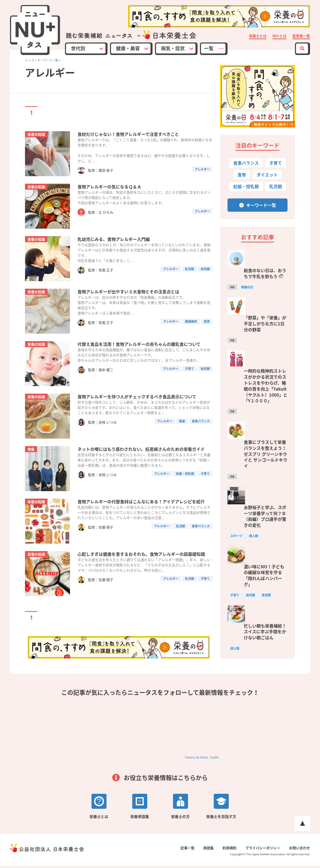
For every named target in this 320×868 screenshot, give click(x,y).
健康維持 (191, 328)
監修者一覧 (301, 36)
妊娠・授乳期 (185, 487)
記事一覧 (192, 850)
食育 (207, 328)
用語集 (212, 850)
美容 (182, 435)
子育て (189, 382)
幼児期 (205, 275)
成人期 (253, 440)
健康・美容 (128, 48)
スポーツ (236, 440)
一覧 (209, 48)
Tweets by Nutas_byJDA (202, 759)
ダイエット (267, 175)
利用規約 (232, 850)
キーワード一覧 (48, 60)
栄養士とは (258, 36)
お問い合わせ (299, 850)
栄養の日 (247, 271)
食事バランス (201, 435)
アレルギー (202, 173)
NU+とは (279, 36)
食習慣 (266, 478)
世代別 (78, 48)
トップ (29, 60)
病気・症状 (173, 48)
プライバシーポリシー (264, 850)
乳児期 (189, 275)
